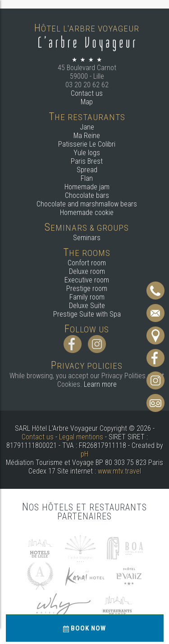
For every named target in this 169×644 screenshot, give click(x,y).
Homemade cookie (87, 212)
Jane (87, 127)
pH (84, 454)
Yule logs (87, 153)
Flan (87, 178)
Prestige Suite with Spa (87, 314)
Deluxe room (87, 271)
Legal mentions (81, 437)
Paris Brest (87, 161)
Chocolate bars (87, 195)
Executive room (87, 280)
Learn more (100, 384)
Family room (87, 297)
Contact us (87, 93)
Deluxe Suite (87, 306)
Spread (87, 170)
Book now (84, 628)
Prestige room (87, 288)
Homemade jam (87, 187)
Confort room (87, 263)
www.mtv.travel (119, 471)
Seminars (87, 238)
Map (87, 102)
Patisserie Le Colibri (87, 144)
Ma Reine (87, 136)
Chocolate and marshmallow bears (87, 204)
